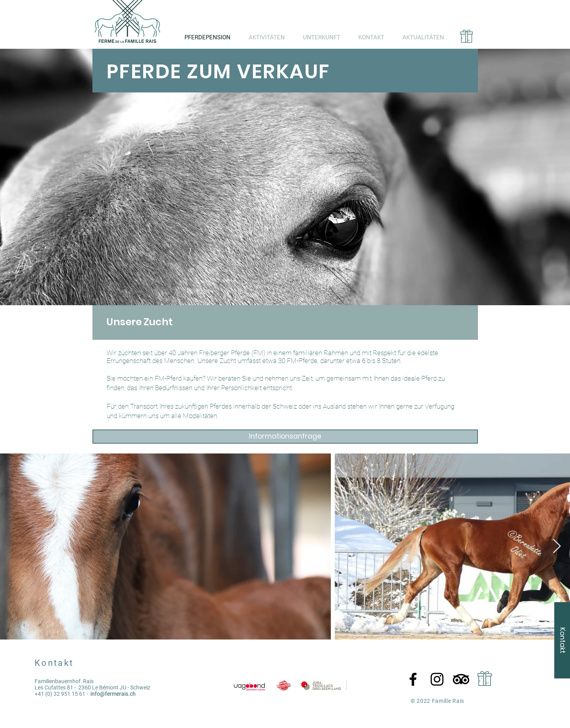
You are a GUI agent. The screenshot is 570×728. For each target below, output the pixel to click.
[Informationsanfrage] (285, 437)
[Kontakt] (562, 640)
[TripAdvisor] (461, 679)
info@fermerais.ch (113, 694)
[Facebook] (413, 679)
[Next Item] (557, 546)
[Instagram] (437, 679)
